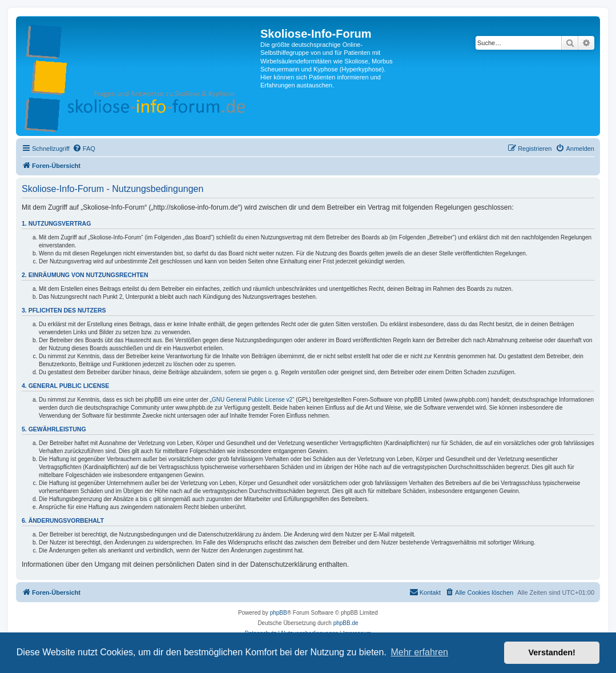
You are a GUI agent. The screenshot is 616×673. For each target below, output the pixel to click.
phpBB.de (346, 623)
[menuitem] (84, 149)
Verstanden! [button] (552, 652)
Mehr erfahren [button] (419, 652)
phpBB (279, 613)
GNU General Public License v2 (252, 400)
